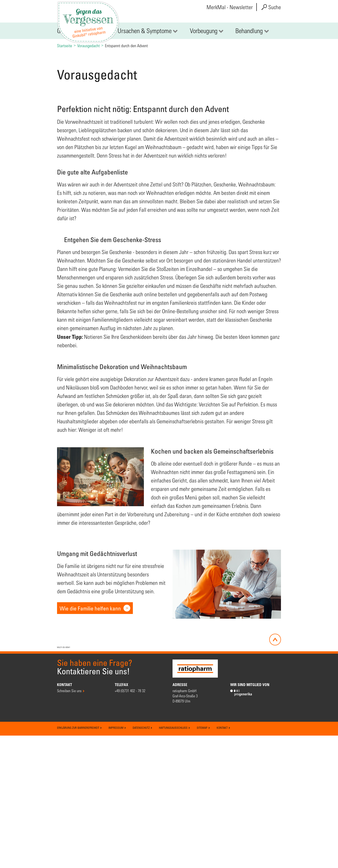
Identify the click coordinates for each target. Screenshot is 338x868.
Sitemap (203, 860)
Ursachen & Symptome (145, 121)
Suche (271, 7)
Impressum (117, 860)
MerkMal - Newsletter (230, 7)
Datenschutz (142, 860)
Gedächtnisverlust (78, 121)
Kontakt (223, 860)
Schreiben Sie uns (69, 823)
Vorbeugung (204, 121)
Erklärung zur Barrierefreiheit (79, 860)
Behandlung (249, 121)
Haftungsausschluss (175, 860)
